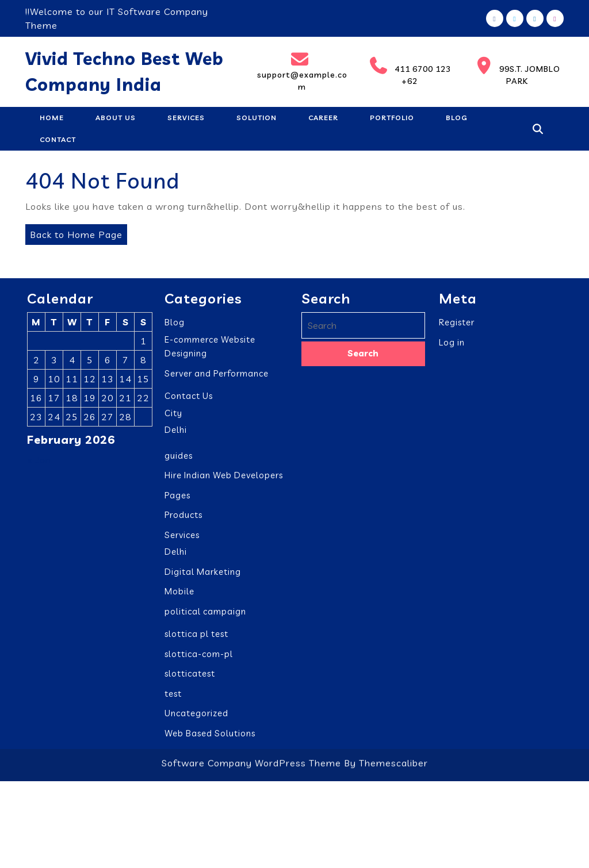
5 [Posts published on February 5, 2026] (90, 363)
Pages (177, 498)
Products (183, 518)
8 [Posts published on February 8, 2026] (144, 363)
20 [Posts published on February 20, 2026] (108, 401)
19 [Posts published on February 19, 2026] (90, 401)
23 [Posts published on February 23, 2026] (36, 420)
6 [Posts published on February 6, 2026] (108, 363)
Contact (58, 139)
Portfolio (392, 118)
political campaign (205, 614)
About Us (116, 118)
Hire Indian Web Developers (224, 478)
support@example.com (301, 71)
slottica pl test (196, 637)
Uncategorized (196, 716)
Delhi (176, 433)
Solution (257, 118)
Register (457, 325)
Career (323, 118)
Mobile (179, 594)
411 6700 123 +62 (407, 72)
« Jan (39, 463)
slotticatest (190, 676)
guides (179, 458)
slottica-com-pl (199, 657)
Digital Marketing (203, 575)
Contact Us (189, 399)
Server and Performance (217, 376)
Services (186, 118)
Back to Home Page (74, 232)
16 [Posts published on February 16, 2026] (36, 401)
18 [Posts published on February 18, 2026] (72, 401)
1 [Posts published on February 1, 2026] (144, 344)
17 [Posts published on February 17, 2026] (54, 401)
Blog (457, 118)
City (173, 416)
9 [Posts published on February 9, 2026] (37, 382)
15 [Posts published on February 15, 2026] (143, 382)
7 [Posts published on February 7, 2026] (126, 363)
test (173, 696)
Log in (452, 345)
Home (52, 118)
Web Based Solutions (210, 736)
